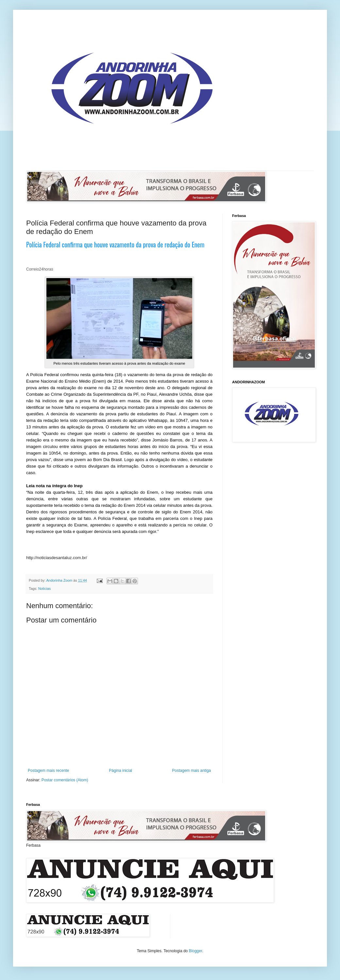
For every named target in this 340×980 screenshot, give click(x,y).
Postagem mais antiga (191, 771)
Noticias (44, 589)
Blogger (196, 951)
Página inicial (120, 771)
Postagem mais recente (48, 771)
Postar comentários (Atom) (65, 780)
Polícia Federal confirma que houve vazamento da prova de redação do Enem (115, 244)
